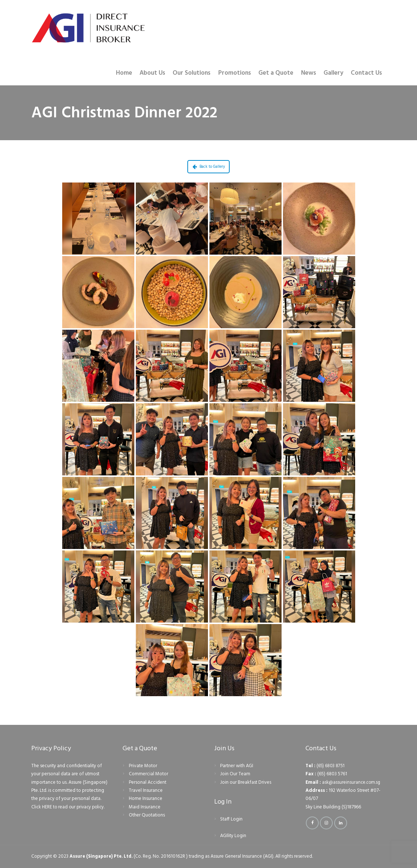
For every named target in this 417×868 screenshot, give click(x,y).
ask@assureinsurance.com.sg (352, 782)
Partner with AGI (237, 766)
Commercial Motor (149, 774)
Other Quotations (147, 815)
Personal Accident (148, 782)
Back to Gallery (209, 167)
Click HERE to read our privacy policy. (70, 807)
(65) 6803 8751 (331, 766)
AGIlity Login (233, 836)
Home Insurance (146, 799)
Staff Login (231, 819)
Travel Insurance (146, 791)
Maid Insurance (145, 807)
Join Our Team (235, 774)
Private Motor (143, 766)
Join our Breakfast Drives (246, 782)
